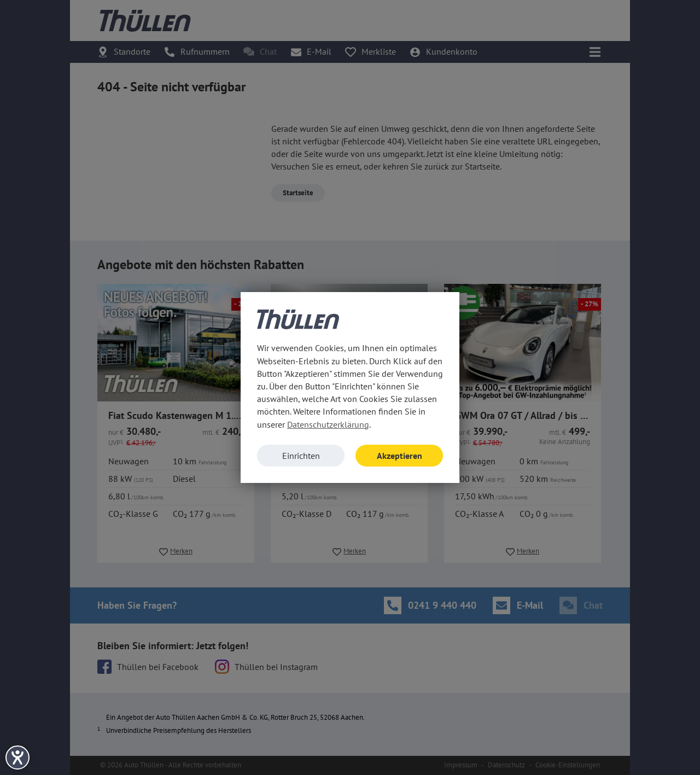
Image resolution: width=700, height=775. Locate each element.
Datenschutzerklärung (328, 424)
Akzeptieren (399, 456)
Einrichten (301, 456)
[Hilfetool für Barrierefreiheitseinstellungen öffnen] (17, 757)
